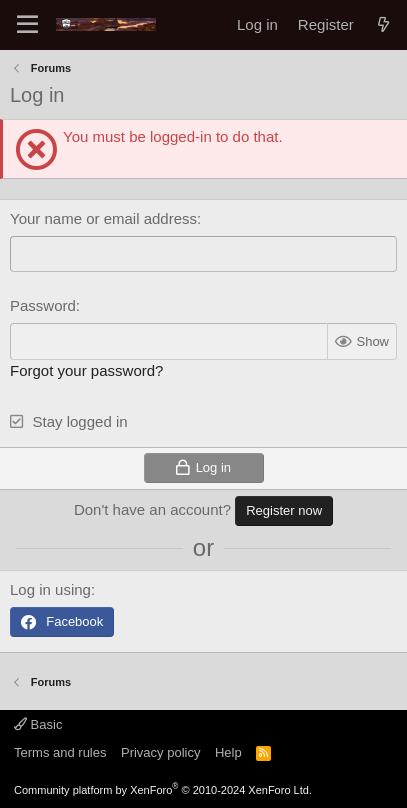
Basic (38, 724)
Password (43, 305)
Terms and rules (60, 752)
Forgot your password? (86, 370)
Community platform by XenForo (163, 790)
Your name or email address (103, 218)
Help (228, 752)
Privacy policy (160, 752)
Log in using (50, 589)
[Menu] (27, 25)
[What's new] (383, 24)
